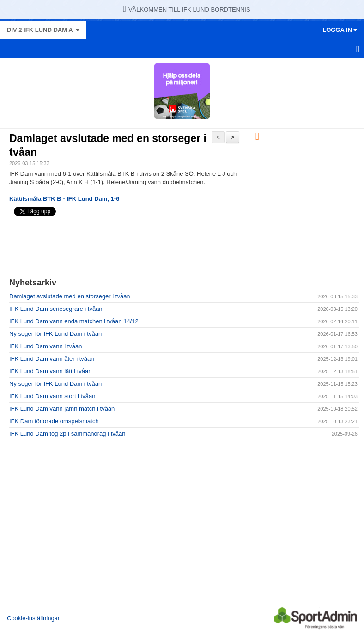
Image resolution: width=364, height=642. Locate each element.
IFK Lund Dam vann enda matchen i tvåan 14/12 (74, 321)
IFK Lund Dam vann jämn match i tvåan (62, 409)
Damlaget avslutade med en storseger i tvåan (70, 296)
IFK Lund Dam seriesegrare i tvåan (56, 309)
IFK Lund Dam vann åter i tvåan (52, 359)
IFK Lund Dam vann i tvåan (46, 346)
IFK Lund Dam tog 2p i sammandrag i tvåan (67, 434)
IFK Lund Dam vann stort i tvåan (52, 396)
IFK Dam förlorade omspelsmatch (54, 421)
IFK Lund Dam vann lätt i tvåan (50, 371)
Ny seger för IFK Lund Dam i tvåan (55, 334)
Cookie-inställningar (33, 618)
